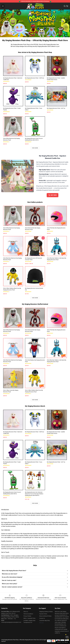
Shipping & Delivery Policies (46, 612)
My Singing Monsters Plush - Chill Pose (34, 78)
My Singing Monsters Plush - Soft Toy (56, 108)
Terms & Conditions (28, 614)
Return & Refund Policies (45, 616)
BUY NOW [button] (53, 195)
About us (26, 612)
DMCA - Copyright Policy (29, 618)
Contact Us (42, 618)
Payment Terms (43, 614)
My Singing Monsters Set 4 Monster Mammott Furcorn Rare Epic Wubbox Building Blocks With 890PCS (34, 494)
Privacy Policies (27, 616)
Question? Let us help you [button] (63, 642)
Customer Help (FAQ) (45, 621)
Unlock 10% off (67, 637)
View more (35, 148)
